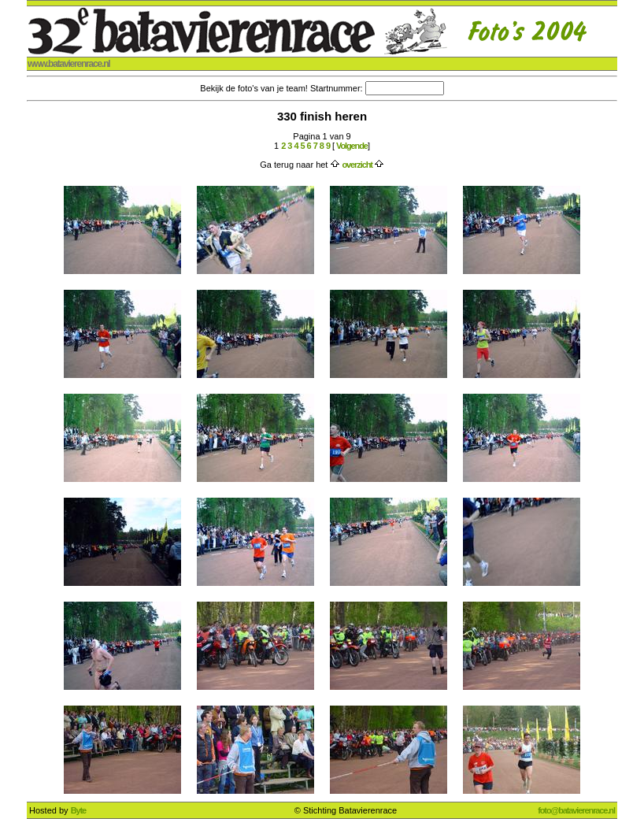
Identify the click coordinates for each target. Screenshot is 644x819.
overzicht (357, 165)
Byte (78, 810)
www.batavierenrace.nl (68, 64)
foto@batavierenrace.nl (576, 810)
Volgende (351, 146)
